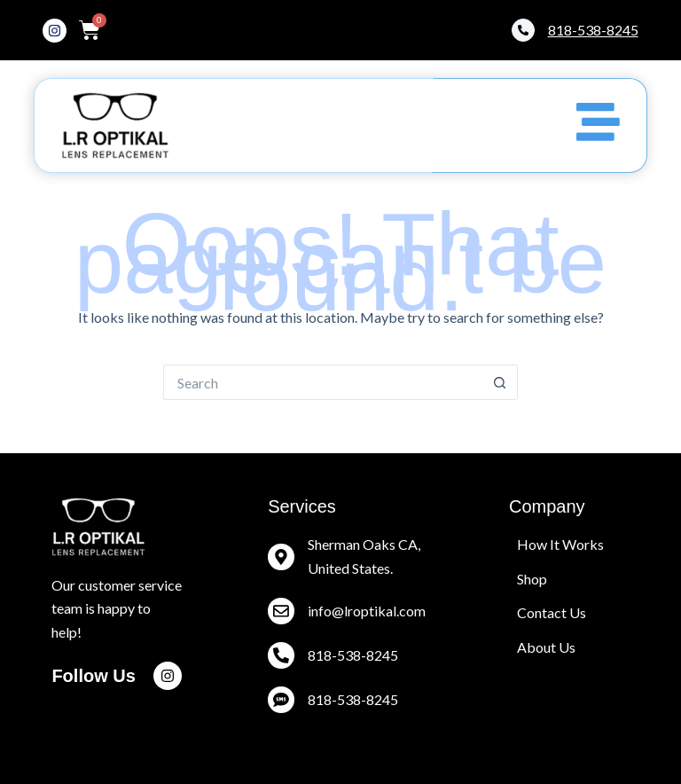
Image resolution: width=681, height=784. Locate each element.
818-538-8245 (353, 699)
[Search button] (500, 382)
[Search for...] (323, 382)
